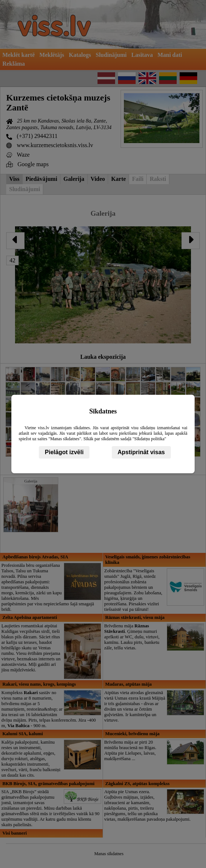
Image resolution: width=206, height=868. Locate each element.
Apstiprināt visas (141, 452)
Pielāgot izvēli (64, 452)
